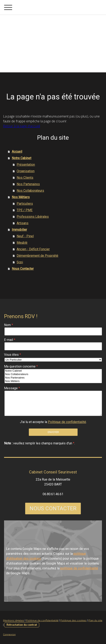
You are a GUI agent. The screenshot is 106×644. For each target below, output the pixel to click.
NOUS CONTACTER (53, 508)
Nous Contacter (23, 269)
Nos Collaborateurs (30, 191)
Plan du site (95, 620)
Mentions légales (14, 620)
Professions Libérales (33, 217)
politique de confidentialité (79, 568)
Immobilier (19, 230)
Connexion (9, 634)
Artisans (23, 223)
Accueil (17, 152)
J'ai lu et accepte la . (53, 422)
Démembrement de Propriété (37, 256)
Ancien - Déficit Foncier (33, 249)
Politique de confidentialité (67, 422)
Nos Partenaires (28, 184)
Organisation (26, 171)
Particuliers (25, 204)
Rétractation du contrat (22, 625)
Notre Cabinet (22, 158)
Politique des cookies (73, 620)
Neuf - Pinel (25, 236)
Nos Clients (25, 178)
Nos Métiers (21, 197)
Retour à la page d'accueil (22, 126)
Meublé (22, 243)
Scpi (20, 262)
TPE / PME (25, 210)
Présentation (26, 165)
